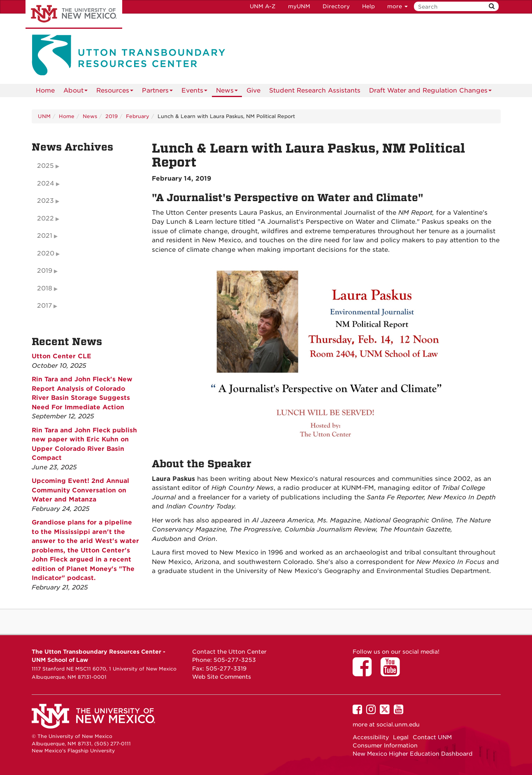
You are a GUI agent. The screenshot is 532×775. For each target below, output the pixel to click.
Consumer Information (385, 745)
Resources (115, 92)
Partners (157, 92)
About (76, 92)
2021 (45, 236)
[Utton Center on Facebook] (365, 673)
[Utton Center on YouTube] (393, 673)
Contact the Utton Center (229, 652)
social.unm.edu (398, 724)
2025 (45, 166)
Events (194, 92)
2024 (46, 183)
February (138, 116)
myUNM (299, 6)
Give (253, 90)
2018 (45, 288)
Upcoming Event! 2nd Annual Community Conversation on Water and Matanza (80, 490)
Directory (336, 6)
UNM (44, 116)
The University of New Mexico (74, 14)
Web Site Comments (222, 677)
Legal (401, 737)
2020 (46, 253)
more (397, 6)
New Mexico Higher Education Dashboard (412, 754)
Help (368, 6)
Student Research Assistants (315, 90)
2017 (44, 306)
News (227, 92)
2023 (45, 201)
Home (45, 90)
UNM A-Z (263, 6)
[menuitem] (45, 90)
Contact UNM (432, 737)
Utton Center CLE (62, 356)
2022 (45, 218)
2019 (112, 116)
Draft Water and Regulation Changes (430, 92)
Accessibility (371, 737)
